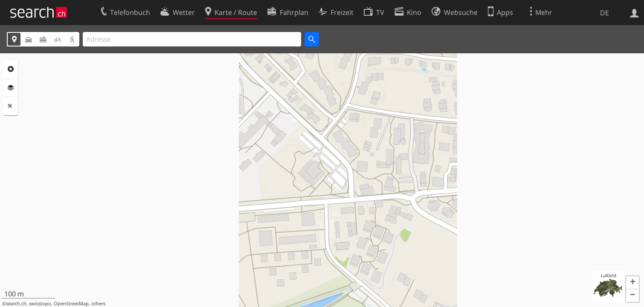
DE (605, 13)
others (98, 304)
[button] (632, 283)
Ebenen (11, 88)
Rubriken (11, 69)
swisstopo (40, 304)
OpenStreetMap (71, 304)
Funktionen (11, 106)
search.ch (16, 304)
